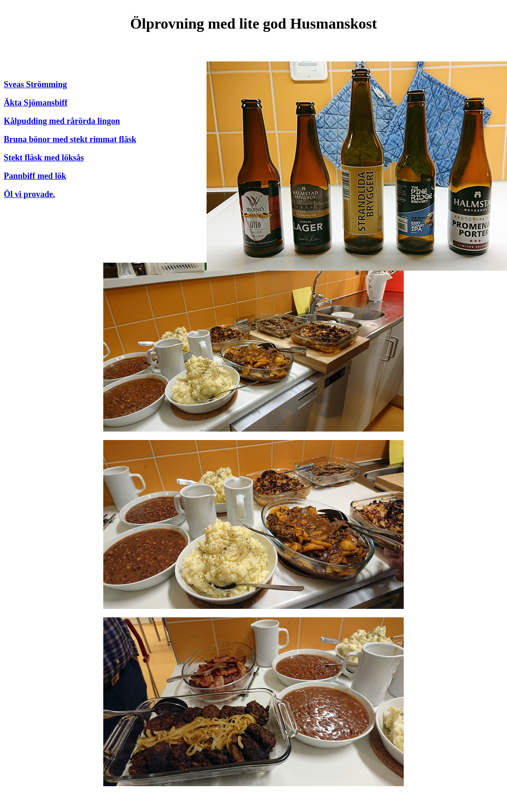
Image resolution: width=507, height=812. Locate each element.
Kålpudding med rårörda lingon (62, 121)
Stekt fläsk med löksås (44, 158)
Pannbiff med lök (35, 176)
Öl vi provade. (29, 194)
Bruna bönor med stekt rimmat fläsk (70, 139)
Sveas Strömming (35, 84)
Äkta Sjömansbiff (36, 103)
